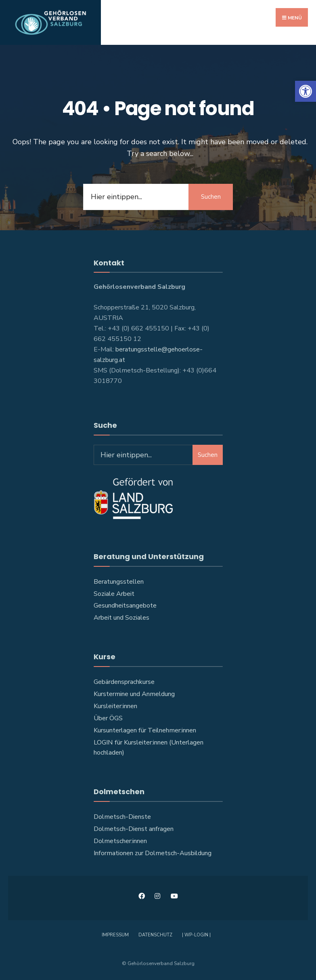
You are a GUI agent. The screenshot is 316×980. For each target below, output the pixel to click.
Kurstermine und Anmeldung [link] (134, 694)
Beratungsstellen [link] (119, 582)
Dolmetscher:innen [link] (120, 841)
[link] (306, 91)
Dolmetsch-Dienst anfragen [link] (134, 829)
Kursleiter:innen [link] (115, 706)
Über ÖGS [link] (108, 718)
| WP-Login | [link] (196, 935)
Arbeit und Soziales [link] (121, 618)
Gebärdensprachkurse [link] (124, 682)
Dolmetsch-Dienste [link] (122, 817)
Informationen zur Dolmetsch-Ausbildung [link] (153, 853)
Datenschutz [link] (155, 935)
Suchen (211, 197)
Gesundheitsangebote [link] (125, 606)
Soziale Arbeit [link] (114, 594)
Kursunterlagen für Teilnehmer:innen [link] (145, 730)
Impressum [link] (115, 935)
